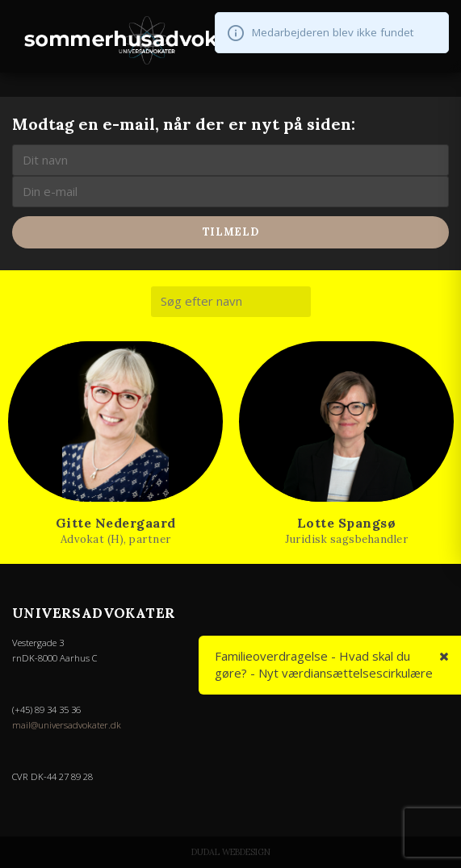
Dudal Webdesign (231, 852)
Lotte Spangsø (347, 523)
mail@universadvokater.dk (67, 725)
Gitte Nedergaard (116, 523)
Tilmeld (231, 232)
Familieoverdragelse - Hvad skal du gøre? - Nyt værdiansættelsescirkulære (324, 664)
